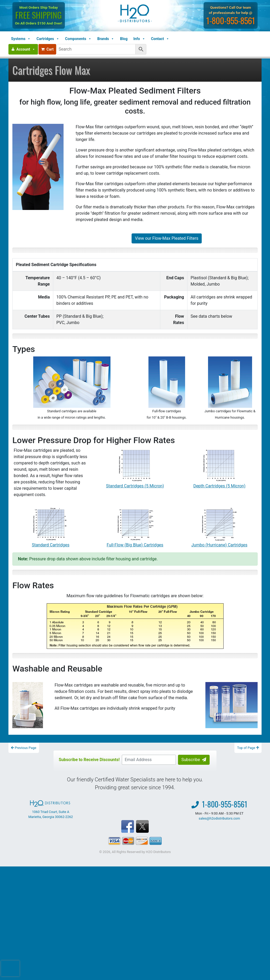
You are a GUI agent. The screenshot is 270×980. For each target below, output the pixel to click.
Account (26, 49)
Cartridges (48, 39)
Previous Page (24, 748)
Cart (47, 49)
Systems (21, 39)
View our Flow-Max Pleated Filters (167, 238)
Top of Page (248, 748)
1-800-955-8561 (231, 20)
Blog (124, 39)
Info (139, 39)
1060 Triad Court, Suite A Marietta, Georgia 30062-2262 (50, 810)
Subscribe (194, 760)
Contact (160, 39)
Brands (106, 39)
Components (78, 39)
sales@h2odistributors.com (220, 818)
